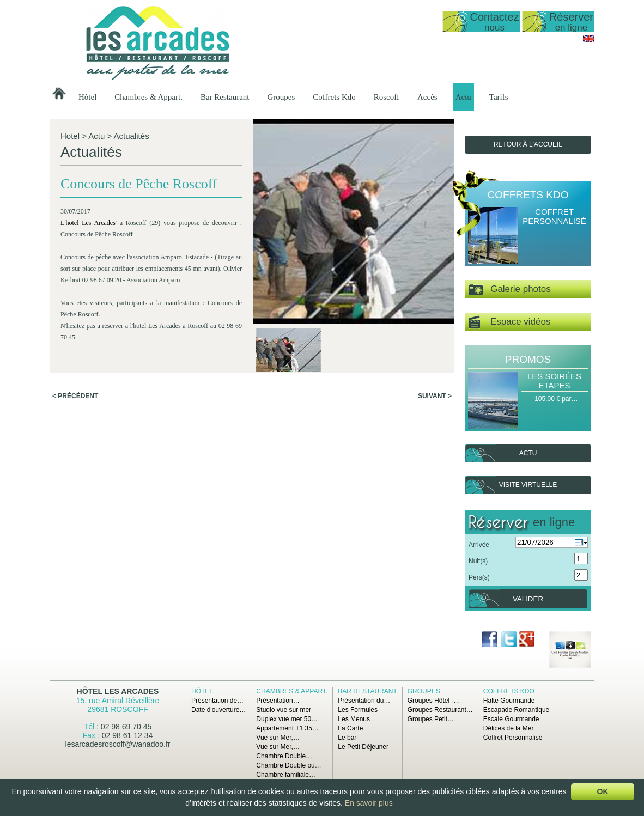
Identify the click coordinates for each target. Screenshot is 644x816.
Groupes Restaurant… (440, 710)
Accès (427, 97)
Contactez (494, 22)
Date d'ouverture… (218, 710)
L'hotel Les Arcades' (89, 223)
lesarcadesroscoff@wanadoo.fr (118, 744)
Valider (528, 599)
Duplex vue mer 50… (287, 719)
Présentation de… (217, 701)
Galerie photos (510, 290)
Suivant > (435, 396)
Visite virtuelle (528, 485)
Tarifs (499, 97)
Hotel (70, 136)
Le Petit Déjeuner (363, 747)
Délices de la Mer (509, 728)
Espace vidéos (509, 322)
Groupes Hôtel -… (434, 701)
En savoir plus (369, 803)
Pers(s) (479, 577)
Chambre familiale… (286, 775)
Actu (463, 97)
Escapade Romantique (516, 710)
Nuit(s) (478, 561)
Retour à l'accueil (528, 144)
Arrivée (479, 545)
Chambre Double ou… (288, 765)
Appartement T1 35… (287, 728)
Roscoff (387, 97)
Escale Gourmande (511, 719)
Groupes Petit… (431, 719)
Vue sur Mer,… (278, 738)
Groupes (281, 97)
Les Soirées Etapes (554, 381)
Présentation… (278, 701)
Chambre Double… (284, 756)
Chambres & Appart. (148, 97)
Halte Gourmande (509, 701)
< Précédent (75, 396)
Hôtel (87, 97)
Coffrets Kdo (334, 97)
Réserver (571, 22)
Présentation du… (364, 701)
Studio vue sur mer (284, 710)
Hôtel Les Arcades (118, 691)
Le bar (347, 738)
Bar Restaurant (225, 97)
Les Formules (358, 710)
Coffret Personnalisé (554, 216)
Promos (528, 359)
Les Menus (354, 719)
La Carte (350, 728)
